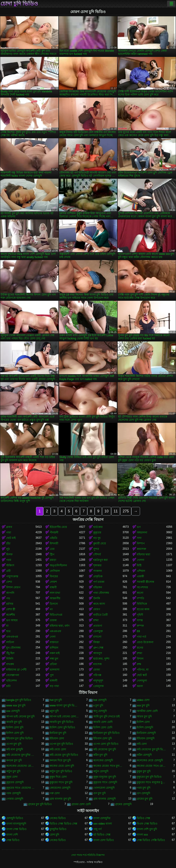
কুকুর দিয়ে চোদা (58, 777)
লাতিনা (10, 642)
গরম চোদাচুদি (13, 793)
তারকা (53, 620)
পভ (8, 598)
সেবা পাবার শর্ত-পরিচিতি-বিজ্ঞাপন (88, 855)
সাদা (139, 538)
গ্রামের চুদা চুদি (145, 799)
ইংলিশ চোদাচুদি (145, 727)
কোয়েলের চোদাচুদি (60, 788)
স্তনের (140, 648)
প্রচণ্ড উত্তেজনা (145, 642)
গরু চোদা (55, 793)
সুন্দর (96, 549)
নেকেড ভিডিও (58, 818)
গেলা (53, 637)
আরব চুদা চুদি (144, 716)
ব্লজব (9, 527)
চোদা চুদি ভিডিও (19, 4)
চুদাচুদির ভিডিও (58, 829)
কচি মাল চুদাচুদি (15, 749)
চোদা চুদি (54, 835)
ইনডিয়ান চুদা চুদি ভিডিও (106, 733)
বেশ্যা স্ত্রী (11, 609)
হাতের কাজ (143, 609)
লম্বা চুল (54, 659)
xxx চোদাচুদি (13, 711)
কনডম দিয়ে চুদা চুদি (60, 760)
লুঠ (8, 549)
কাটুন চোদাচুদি (101, 771)
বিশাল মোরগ (13, 587)
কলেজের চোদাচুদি (103, 760)
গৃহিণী (140, 615)
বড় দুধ (97, 538)
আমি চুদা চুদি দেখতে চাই (106, 716)
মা (7, 626)
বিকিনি (10, 659)
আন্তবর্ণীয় (55, 598)
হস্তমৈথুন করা (100, 560)
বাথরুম (10, 664)
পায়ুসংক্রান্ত (12, 576)
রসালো (97, 637)
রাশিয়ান (54, 648)
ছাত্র (8, 631)
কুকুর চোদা (12, 777)
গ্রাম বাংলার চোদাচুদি (104, 799)
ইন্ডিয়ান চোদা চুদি (103, 738)
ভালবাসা (55, 670)
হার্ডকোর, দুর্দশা (101, 659)
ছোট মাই (11, 538)
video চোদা (143, 700)
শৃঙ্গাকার (97, 565)
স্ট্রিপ (52, 554)
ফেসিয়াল (55, 571)
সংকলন (98, 571)
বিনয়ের (54, 576)
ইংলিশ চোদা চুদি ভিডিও (62, 727)
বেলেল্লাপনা (13, 675)
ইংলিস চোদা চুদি (15, 733)
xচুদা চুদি (54, 711)
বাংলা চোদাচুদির (102, 818)
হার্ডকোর (98, 527)
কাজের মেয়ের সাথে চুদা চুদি (108, 766)
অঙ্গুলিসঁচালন (58, 565)
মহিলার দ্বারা (143, 554)
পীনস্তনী (54, 533)
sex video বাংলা (103, 824)
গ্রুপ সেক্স (98, 648)
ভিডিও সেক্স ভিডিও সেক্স (63, 824)
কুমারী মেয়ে (100, 543)
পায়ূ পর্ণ (97, 829)
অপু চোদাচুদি (100, 711)
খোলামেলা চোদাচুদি (104, 788)
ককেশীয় (11, 615)
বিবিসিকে (142, 604)
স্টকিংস (10, 565)
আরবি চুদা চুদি (14, 722)
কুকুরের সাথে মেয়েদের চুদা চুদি (21, 788)
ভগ (139, 527)
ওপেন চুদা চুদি (14, 744)
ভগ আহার (12, 620)
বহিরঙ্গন (98, 587)
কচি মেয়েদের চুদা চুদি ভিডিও (151, 749)
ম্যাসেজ (98, 664)
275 (126, 511)
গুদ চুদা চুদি (99, 793)
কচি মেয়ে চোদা (58, 749)
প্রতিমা (53, 664)
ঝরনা (140, 686)
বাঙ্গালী (54, 681)
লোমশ (53, 582)
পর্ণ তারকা (99, 582)
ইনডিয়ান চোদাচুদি (146, 733)
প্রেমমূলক (98, 686)
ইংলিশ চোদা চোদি (103, 727)
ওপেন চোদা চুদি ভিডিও (106, 744)
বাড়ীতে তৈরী (100, 615)
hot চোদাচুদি (100, 700)
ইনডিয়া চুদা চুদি (58, 733)
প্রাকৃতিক (98, 576)
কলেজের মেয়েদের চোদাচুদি (21, 766)
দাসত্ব (140, 620)
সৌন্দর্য (97, 554)
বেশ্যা (9, 582)
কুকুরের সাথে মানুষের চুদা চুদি (151, 782)
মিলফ (9, 554)
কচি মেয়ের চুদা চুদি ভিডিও (64, 755)
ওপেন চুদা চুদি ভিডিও (61, 744)
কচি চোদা (142, 744)
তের (52, 549)
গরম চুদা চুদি (144, 788)
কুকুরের (97, 533)
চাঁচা (8, 543)
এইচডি (54, 538)
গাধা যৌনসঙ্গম (101, 593)
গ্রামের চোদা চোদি (81, 804)
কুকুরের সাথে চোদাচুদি (105, 782)
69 (138, 631)
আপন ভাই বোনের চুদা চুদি (20, 716)
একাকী (140, 576)
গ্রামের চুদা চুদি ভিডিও (40, 804)
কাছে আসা (99, 604)
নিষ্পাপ (141, 543)
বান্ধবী (53, 587)
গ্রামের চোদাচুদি (123, 804)
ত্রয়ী (8, 571)
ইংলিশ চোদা (143, 722)
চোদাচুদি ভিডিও (15, 818)
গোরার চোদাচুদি (15, 799)
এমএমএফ (55, 631)
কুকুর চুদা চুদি (144, 771)
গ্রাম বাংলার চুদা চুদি (60, 799)
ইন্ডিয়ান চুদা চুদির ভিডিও (19, 738)
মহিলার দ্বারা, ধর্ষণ (60, 626)
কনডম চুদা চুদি (14, 760)
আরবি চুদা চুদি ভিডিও (62, 722)
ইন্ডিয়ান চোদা (57, 738)
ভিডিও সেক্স (143, 818)
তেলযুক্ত (98, 631)
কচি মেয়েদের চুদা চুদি (105, 749)
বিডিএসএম (56, 615)
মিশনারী (54, 543)
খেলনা (140, 560)
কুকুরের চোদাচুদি (15, 782)
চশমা (96, 620)
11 (116, 511)
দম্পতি (140, 598)
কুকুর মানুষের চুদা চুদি (105, 777)
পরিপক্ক (97, 675)
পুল (52, 675)
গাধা (9, 533)
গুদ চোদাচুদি (143, 793)
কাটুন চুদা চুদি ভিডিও (61, 771)
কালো (140, 593)
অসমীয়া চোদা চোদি (147, 711)
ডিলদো (54, 604)
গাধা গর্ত (142, 637)
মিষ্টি (139, 565)
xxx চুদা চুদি (143, 706)
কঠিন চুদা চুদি (100, 755)
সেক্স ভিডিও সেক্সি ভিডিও (151, 840)
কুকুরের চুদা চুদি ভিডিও (149, 777)
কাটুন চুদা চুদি (13, 771)
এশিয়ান (141, 571)
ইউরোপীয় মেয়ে (58, 527)
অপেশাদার (142, 587)
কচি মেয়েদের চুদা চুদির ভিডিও (21, 755)
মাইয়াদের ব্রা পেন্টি (16, 670)
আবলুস (98, 653)
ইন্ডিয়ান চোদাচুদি (146, 738)
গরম (9, 560)
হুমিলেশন (11, 681)
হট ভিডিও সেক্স (102, 835)
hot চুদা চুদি (56, 700)
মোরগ (97, 609)
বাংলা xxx (142, 835)
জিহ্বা (96, 642)
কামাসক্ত (142, 549)
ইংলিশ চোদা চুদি (15, 727)
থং (51, 609)
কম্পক (140, 626)
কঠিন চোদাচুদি (144, 755)
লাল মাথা (55, 593)
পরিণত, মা (143, 670)
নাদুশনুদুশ (98, 681)
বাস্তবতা (54, 642)
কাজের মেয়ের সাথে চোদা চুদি (151, 766)
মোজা (97, 670)
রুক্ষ (139, 664)
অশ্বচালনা (142, 533)
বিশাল (140, 659)
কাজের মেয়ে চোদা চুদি (62, 766)
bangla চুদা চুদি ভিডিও (19, 700)
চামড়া (53, 560)
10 (107, 511)
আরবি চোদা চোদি (103, 722)
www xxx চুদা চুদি (16, 706)
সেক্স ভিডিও (13, 840)
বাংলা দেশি (12, 835)
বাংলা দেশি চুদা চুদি (147, 829)
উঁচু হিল (10, 653)
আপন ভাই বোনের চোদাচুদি (64, 716)
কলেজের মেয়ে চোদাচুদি (150, 760)
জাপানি (10, 593)
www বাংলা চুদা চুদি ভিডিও (64, 706)
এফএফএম (12, 637)
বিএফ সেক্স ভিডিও (147, 824)
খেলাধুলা (142, 681)
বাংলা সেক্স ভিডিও (16, 829)
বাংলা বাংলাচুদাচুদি (16, 824)
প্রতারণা (98, 626)
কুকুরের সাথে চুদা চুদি (61, 782)
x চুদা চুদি (98, 706)
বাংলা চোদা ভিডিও (104, 840)
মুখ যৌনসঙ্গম (13, 648)
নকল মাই (55, 653)
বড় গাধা (54, 686)
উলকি (97, 598)
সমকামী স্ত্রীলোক (145, 582)
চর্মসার (10, 604)
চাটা (8, 686)
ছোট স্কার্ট (142, 675)
